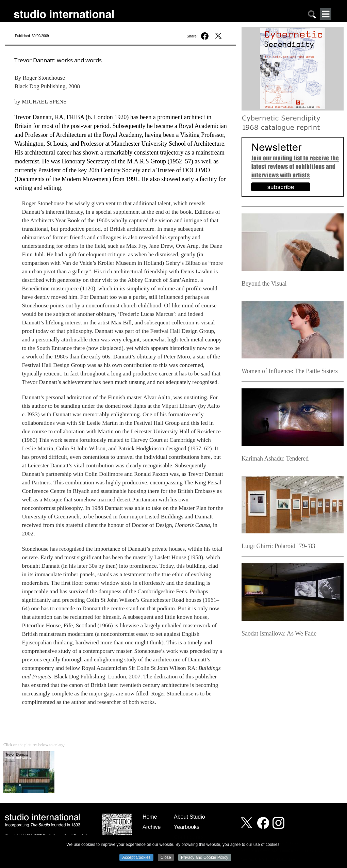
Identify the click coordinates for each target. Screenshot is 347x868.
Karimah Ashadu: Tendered (275, 459)
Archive (152, 827)
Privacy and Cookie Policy (205, 858)
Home (150, 817)
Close (166, 858)
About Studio (189, 817)
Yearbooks (187, 827)
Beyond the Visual (264, 284)
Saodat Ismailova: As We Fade (279, 633)
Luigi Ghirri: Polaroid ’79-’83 (278, 546)
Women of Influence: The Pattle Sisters (290, 371)
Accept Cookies (136, 858)
